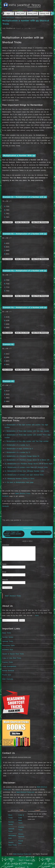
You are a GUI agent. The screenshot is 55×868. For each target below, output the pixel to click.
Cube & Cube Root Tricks (12, 658)
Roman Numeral (8, 671)
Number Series (8, 637)
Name (5, 564)
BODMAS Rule (8, 650)
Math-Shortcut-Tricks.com (25, 792)
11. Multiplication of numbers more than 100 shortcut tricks (26, 467)
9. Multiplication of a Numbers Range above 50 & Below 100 (27, 460)
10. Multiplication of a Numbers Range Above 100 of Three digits (28, 464)
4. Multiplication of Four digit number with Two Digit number (27, 441)
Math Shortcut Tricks (23, 493)
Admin (34, 28)
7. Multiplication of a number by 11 (17, 452)
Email (5, 572)
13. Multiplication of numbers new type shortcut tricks (24, 475)
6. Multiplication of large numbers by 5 (19, 449)
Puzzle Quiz (7, 675)
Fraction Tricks (8, 662)
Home (4, 18)
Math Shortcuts (10, 18)
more (37, 616)
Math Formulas (8, 679)
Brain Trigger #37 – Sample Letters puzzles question (13, 534)
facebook (5, 496)
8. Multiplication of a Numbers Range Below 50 (22, 456)
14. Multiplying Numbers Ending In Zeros (20, 479)
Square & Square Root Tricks (13, 654)
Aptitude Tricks (8, 641)
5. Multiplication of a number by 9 (17, 445)
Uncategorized (27, 520)
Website (5, 580)
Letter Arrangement (9, 666)
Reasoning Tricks (9, 645)
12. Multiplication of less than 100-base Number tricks (24, 471)
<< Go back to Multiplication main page (19, 482)
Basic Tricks (7, 633)
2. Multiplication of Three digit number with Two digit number (27, 431)
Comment (6, 545)
